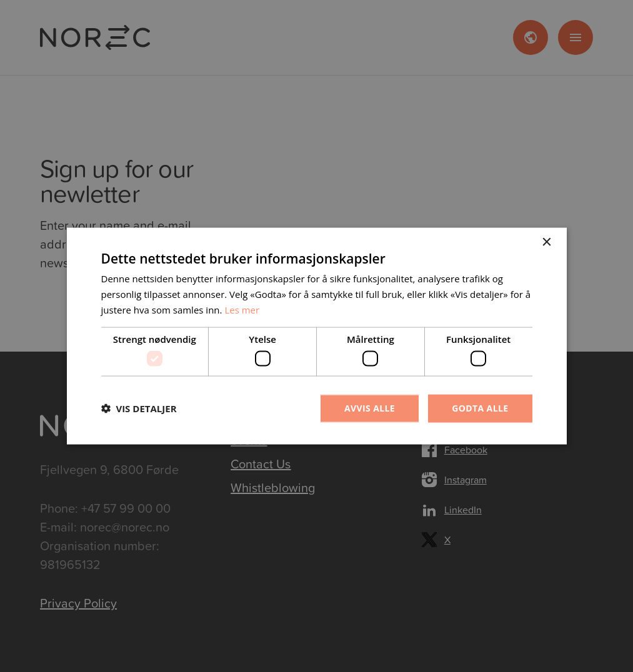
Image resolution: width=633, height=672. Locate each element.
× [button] (546, 243)
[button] (139, 408)
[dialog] (316, 336)
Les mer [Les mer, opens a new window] (242, 309)
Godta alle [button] (480, 408)
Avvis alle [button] (370, 408)
